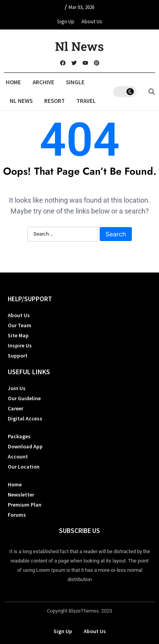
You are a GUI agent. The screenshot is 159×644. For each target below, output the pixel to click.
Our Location (24, 467)
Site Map (18, 335)
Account (18, 457)
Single (75, 82)
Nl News (79, 46)
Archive (43, 82)
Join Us (17, 388)
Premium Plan (25, 505)
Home (13, 82)
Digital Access (25, 418)
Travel (86, 101)
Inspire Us (20, 345)
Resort (54, 101)
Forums (17, 515)
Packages (19, 436)
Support (18, 356)
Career (16, 408)
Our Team (20, 325)
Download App (25, 446)
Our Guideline (24, 398)
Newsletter (21, 495)
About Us (92, 21)
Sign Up (66, 21)
